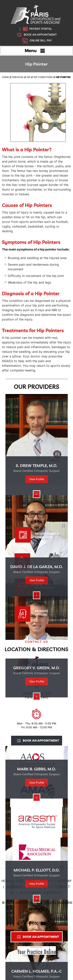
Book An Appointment (41, 740)
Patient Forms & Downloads (47, 535)
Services (18, 77)
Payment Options (41, 613)
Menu (36, 51)
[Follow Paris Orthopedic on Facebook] (30, 925)
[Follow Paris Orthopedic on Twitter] (36, 925)
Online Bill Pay (41, 40)
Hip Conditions (43, 77)
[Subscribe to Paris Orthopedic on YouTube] (43, 925)
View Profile (37, 479)
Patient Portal (41, 29)
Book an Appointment (40, 35)
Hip (28, 77)
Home (5, 77)
